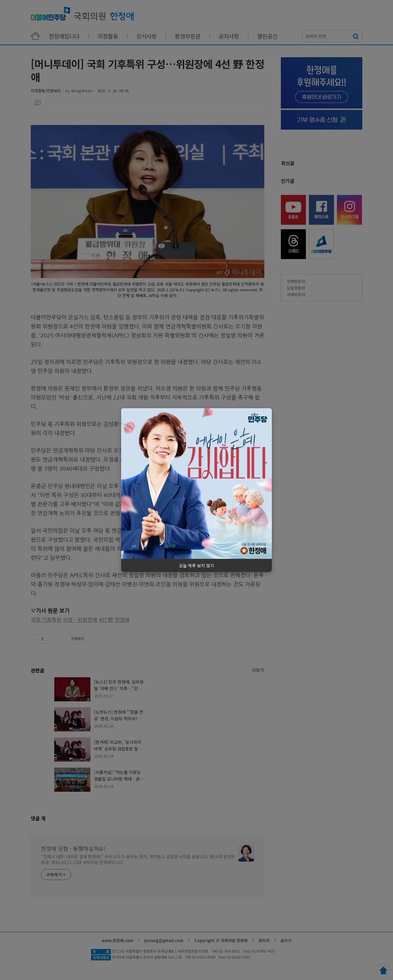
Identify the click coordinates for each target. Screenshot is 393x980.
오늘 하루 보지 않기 (196, 565)
